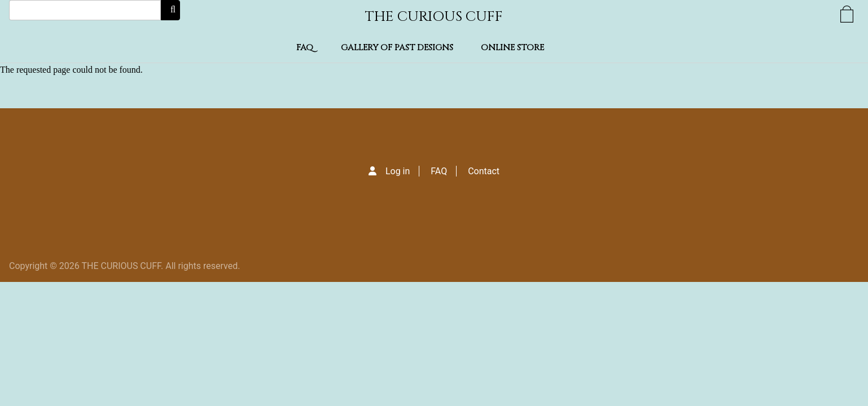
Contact (484, 171)
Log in (398, 171)
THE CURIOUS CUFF (434, 17)
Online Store (512, 48)
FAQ (305, 48)
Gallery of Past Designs (397, 48)
